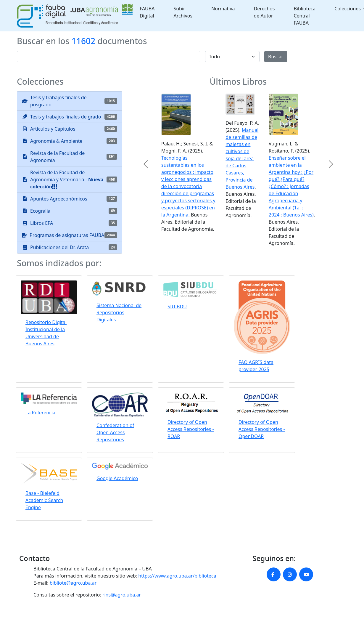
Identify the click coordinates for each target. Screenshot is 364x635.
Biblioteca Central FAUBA (305, 16)
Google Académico (117, 478)
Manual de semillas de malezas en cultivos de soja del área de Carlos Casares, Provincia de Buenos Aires (242, 158)
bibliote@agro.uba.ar (73, 583)
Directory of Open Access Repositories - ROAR (191, 429)
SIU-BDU (177, 307)
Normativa (223, 9)
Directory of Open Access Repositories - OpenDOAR (262, 429)
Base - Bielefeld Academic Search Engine (44, 500)
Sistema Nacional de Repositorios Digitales (119, 312)
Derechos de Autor (264, 12)
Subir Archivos (183, 12)
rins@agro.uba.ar (122, 595)
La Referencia (40, 413)
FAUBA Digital (147, 12)
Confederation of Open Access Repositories (115, 432)
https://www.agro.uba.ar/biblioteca (177, 576)
